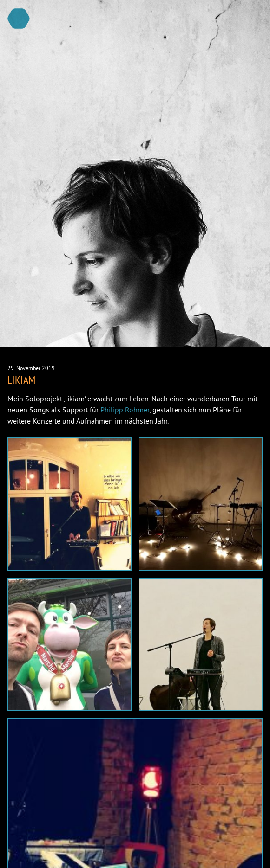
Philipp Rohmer (125, 410)
